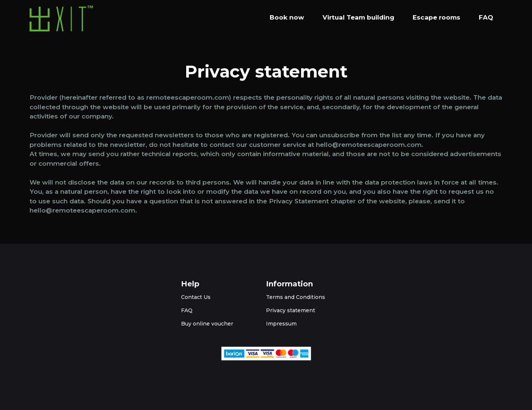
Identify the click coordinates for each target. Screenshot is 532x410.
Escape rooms (436, 17)
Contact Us (196, 297)
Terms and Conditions (296, 297)
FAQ (486, 17)
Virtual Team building (358, 17)
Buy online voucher (207, 324)
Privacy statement (291, 310)
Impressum (281, 324)
